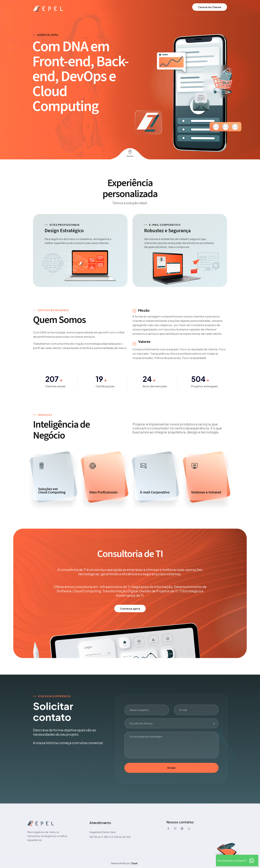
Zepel (134, 863)
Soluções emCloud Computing (52, 491)
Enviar (172, 768)
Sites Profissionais (103, 492)
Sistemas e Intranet (206, 492)
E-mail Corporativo (155, 492)
